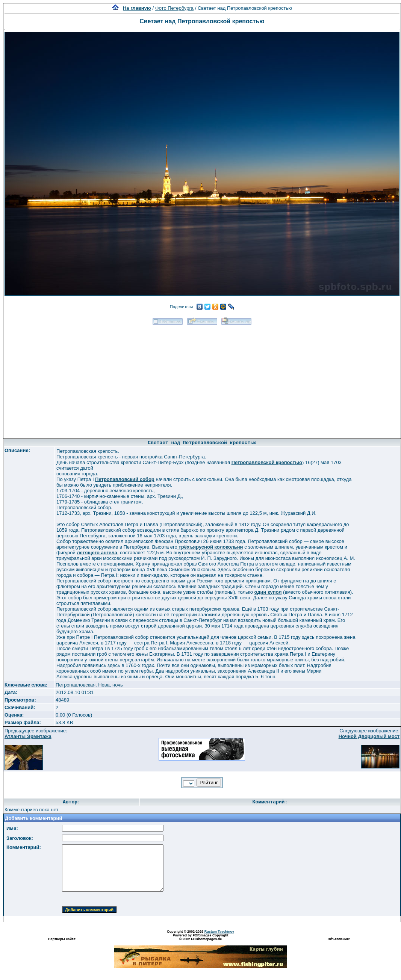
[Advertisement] (202, 379)
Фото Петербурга (174, 8)
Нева (104, 685)
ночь (118, 685)
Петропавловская (76, 685)
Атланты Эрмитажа (28, 736)
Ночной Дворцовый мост (369, 736)
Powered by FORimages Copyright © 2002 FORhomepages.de (200, 937)
